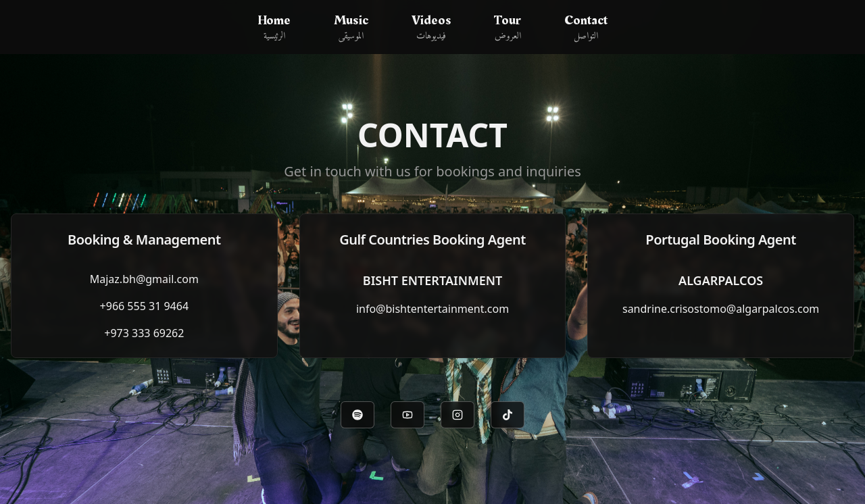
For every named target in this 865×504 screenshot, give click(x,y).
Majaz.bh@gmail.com (144, 279)
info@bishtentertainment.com (432, 309)
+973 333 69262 (144, 333)
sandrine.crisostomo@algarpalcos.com (721, 309)
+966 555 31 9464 (144, 306)
